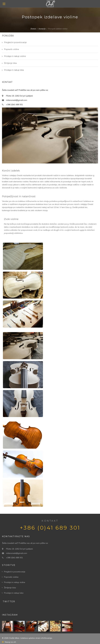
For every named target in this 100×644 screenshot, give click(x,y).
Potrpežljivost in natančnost (19, 196)
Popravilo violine (11, 49)
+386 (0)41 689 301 (14, 105)
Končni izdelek (11, 171)
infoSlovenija (46, 638)
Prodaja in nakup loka (14, 70)
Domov (33, 29)
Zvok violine (11, 219)
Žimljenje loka (10, 63)
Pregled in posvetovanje (15, 42)
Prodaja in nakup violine (15, 56)
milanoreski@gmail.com (17, 100)
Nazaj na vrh (9, 642)
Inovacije (42, 29)
